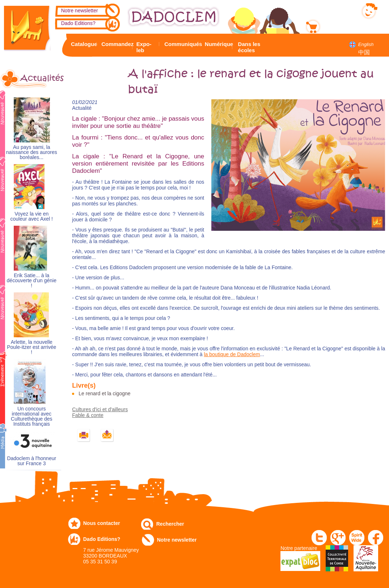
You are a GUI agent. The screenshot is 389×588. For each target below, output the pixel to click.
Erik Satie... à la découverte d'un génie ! (32, 281)
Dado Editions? (78, 23)
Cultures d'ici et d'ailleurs (100, 409)
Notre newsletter (80, 11)
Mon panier (336, 25)
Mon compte (337, 10)
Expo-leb (144, 47)
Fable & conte (88, 415)
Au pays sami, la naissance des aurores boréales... (32, 152)
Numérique (218, 44)
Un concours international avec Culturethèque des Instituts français (31, 416)
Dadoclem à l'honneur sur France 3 (31, 461)
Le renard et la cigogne (104, 393)
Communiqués (181, 44)
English (366, 44)
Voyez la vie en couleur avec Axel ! (32, 216)
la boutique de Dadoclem (232, 354)
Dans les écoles (249, 47)
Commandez (116, 44)
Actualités (41, 78)
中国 (364, 52)
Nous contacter (102, 523)
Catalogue (83, 44)
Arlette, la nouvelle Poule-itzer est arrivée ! (31, 347)
